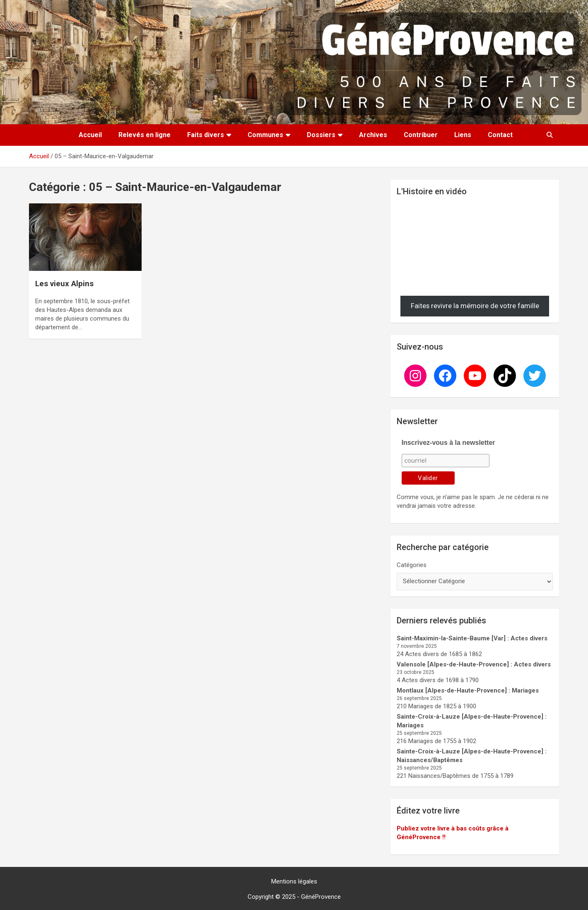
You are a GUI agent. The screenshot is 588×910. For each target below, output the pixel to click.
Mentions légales (294, 881)
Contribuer (421, 135)
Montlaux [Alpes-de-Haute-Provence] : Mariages (468, 690)
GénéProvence (321, 897)
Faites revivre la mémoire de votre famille (475, 306)
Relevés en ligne (145, 135)
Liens (463, 135)
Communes (265, 135)
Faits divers (206, 135)
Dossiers (321, 135)
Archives (373, 135)
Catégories (412, 565)
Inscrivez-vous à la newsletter (448, 443)
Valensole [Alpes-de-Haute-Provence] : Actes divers (474, 664)
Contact (500, 135)
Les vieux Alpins (64, 284)
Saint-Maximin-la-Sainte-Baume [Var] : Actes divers (472, 638)
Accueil (90, 135)
